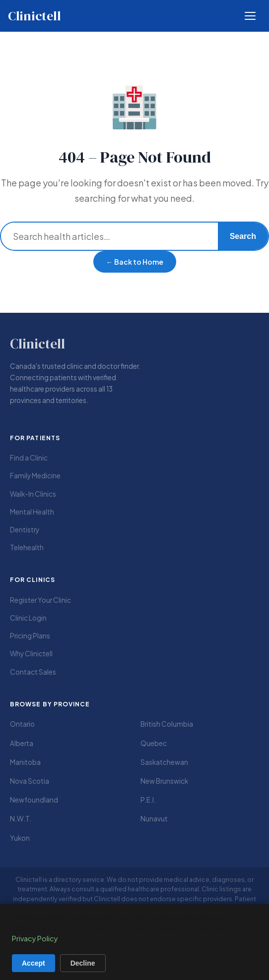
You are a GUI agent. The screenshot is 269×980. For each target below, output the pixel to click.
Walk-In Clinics (33, 494)
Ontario (22, 724)
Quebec (154, 743)
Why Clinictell (31, 654)
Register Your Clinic (40, 600)
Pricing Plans (30, 636)
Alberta (22, 743)
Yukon (20, 838)
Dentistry (25, 530)
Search (243, 236)
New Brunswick (164, 781)
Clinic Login (28, 618)
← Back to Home (135, 262)
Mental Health (32, 512)
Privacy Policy (35, 938)
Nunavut (154, 819)
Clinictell (34, 16)
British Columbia (167, 724)
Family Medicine (35, 476)
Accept (34, 963)
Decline (83, 963)
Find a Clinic (29, 458)
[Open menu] (250, 16)
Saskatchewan (164, 762)
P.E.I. (148, 800)
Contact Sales (33, 672)
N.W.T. (21, 819)
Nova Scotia (30, 781)
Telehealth (27, 548)
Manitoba (25, 762)
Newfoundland (34, 800)
